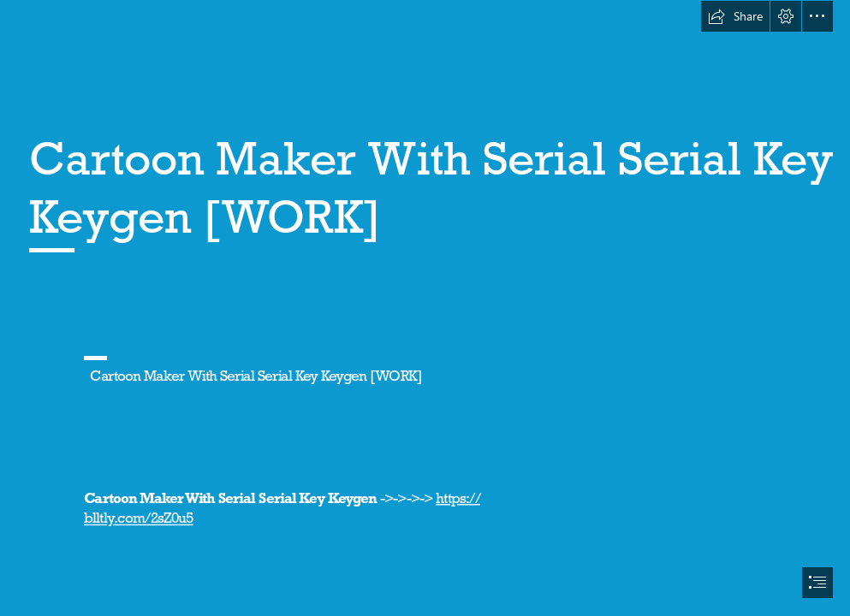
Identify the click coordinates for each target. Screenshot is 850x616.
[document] (425, 308)
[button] (735, 16)
